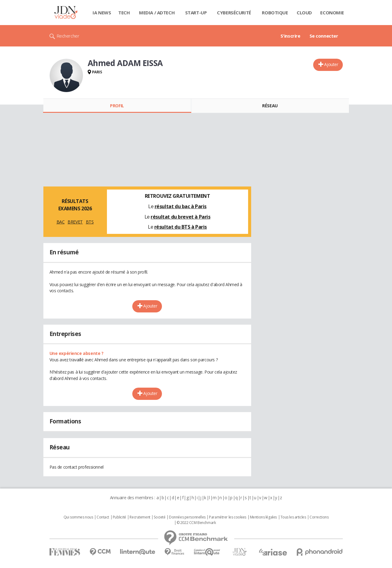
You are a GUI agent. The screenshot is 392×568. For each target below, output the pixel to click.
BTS (90, 222)
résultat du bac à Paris (181, 206)
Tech (124, 13)
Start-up (196, 13)
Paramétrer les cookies (228, 517)
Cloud (304, 13)
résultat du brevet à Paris (180, 217)
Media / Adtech (157, 13)
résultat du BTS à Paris (181, 227)
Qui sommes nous (78, 517)
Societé (159, 517)
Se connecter (324, 36)
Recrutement (140, 517)
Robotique (275, 13)
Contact (103, 517)
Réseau (270, 106)
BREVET (75, 222)
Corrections (319, 517)
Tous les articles (293, 517)
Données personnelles (187, 517)
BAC (61, 222)
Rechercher (68, 36)
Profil (117, 106)
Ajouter (331, 64)
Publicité (119, 517)
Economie (332, 13)
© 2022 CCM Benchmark (196, 523)
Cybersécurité (234, 13)
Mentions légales (263, 517)
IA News (102, 13)
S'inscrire (290, 36)
